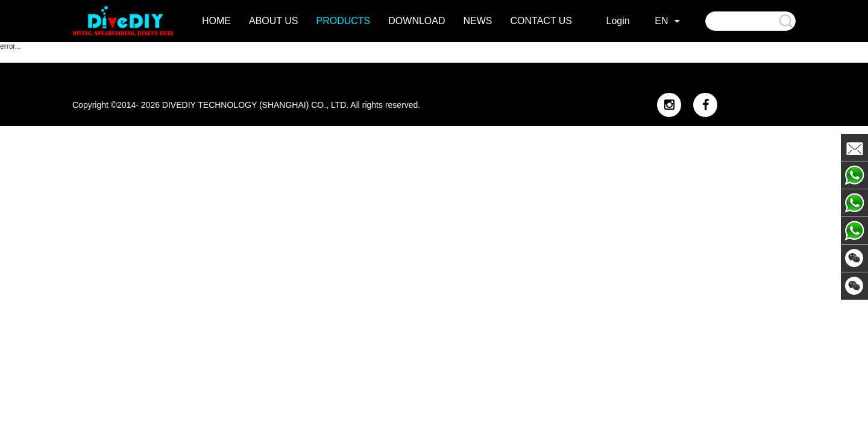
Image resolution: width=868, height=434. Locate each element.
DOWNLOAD (417, 21)
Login (618, 21)
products (344, 21)
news (478, 21)
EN (661, 21)
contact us (542, 21)
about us (274, 21)
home (216, 21)
